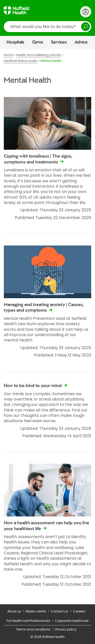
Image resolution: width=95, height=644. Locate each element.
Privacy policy (66, 629)
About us (14, 611)
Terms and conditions (33, 629)
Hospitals (15, 42)
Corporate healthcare (72, 621)
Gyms (38, 42)
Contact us (59, 611)
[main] (48, 327)
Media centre (36, 611)
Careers (79, 611)
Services (59, 42)
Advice (81, 42)
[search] (48, 27)
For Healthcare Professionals (28, 621)
